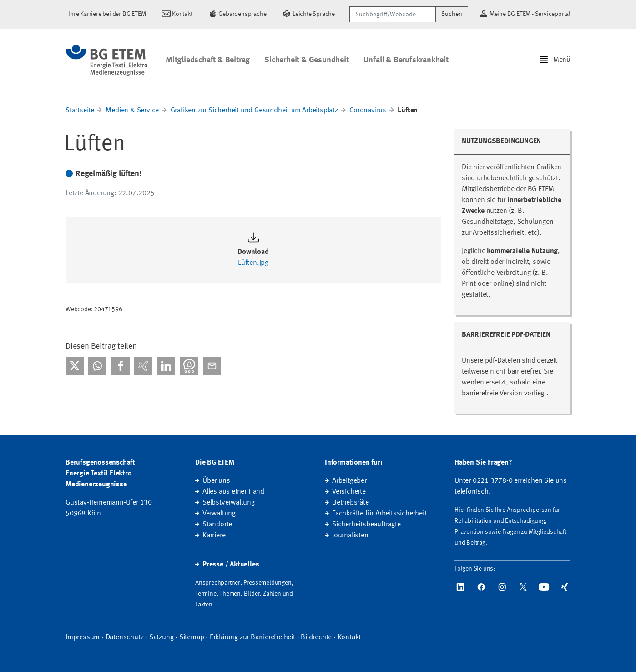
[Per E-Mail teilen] (212, 366)
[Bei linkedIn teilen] (166, 366)
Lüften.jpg (253, 263)
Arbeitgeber (349, 481)
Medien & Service (132, 111)
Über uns (216, 481)
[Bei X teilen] (75, 366)
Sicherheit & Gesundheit (306, 60)
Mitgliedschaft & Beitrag (208, 60)
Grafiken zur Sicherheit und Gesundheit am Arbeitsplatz (254, 111)
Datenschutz (125, 637)
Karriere (214, 536)
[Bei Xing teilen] (143, 366)
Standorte (217, 525)
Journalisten (350, 536)
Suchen (452, 14)
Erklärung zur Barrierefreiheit (252, 637)
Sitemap (192, 637)
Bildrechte (316, 637)
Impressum (83, 637)
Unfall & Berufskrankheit (406, 60)
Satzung (162, 637)
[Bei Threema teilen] (189, 366)
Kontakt (349, 637)
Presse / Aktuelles (231, 565)
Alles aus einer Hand (233, 492)
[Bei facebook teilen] (121, 366)
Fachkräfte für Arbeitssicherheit (379, 514)
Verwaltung (219, 514)
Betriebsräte (351, 503)
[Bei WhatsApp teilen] (97, 366)
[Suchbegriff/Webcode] (393, 14)
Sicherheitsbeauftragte (366, 525)
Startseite (80, 111)
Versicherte (349, 492)
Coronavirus (368, 111)
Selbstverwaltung (229, 503)
